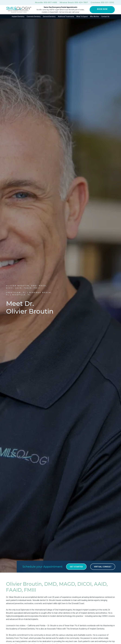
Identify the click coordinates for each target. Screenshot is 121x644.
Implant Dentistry (18, 16)
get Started (76, 567)
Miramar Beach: (74, 2)
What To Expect (82, 16)
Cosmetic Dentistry (34, 16)
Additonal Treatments (66, 16)
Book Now (102, 9)
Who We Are (94, 16)
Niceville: (46, 2)
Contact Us (105, 16)
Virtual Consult (103, 567)
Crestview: (102, 2)
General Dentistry (49, 16)
